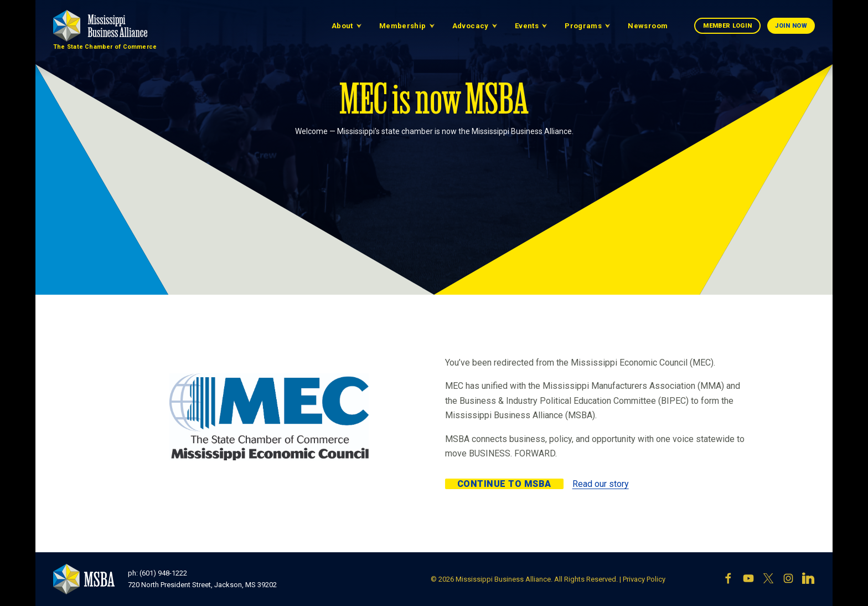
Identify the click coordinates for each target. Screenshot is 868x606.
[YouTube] (748, 579)
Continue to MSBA (504, 484)
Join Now (791, 26)
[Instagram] (788, 579)
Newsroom (648, 26)
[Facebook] (728, 579)
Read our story (601, 484)
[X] (768, 579)
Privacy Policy (644, 579)
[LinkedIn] (808, 579)
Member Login (727, 26)
